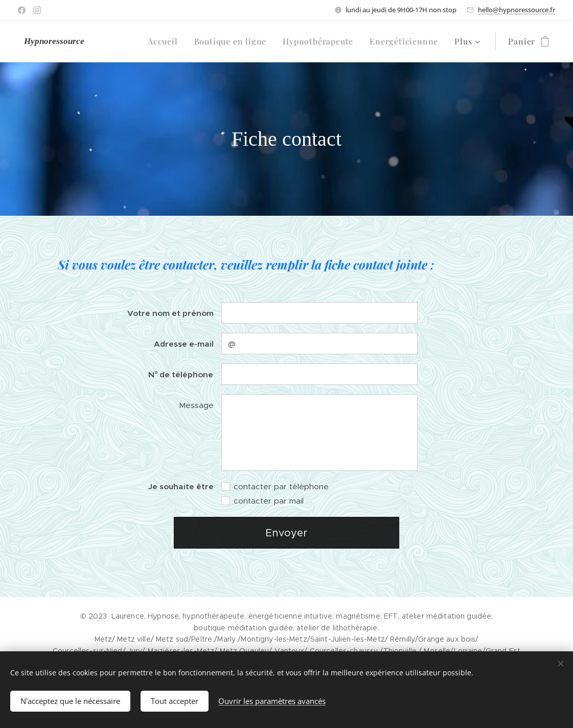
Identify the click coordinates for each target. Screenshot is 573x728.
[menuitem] (166, 41)
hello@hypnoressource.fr (517, 10)
